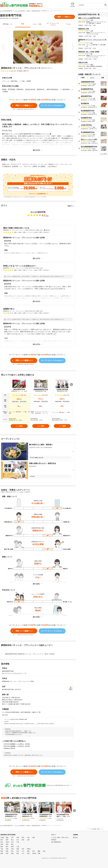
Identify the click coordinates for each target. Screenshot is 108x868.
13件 (92, 20)
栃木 (12, 844)
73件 (94, 98)
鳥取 (2, 851)
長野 (7, 840)
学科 (23, 24)
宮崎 (28, 853)
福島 (34, 838)
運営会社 (75, 838)
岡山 (12, 851)
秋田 (23, 838)
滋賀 (18, 849)
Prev (3, 47)
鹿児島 (34, 853)
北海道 (2, 838)
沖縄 (39, 853)
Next (73, 47)
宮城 (18, 838)
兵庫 (7, 849)
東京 (2, 842)
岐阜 (7, 847)
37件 (94, 106)
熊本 (18, 853)
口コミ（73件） (38, 24)
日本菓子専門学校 (86, 125)
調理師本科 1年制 (84, 29)
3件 (47, 216)
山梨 (28, 840)
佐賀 (7, 853)
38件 (92, 65)
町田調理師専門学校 (87, 89)
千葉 (18, 842)
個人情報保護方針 (56, 842)
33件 (94, 113)
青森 (7, 838)
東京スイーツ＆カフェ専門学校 (90, 140)
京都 (12, 849)
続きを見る (37, 150)
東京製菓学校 (85, 103)
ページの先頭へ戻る (94, 829)
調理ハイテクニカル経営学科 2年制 (89, 18)
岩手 (12, 838)
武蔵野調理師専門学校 (88, 82)
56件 (94, 127)
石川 (18, 840)
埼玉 (12, 842)
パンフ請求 (19, 426)
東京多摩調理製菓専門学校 (89, 147)
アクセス (68, 24)
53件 (94, 91)
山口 (23, 851)
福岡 (2, 853)
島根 (7, 851)
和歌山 (29, 849)
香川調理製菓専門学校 (88, 132)
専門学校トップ (7, 24)
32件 (94, 120)
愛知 (2, 847)
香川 (34, 851)
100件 (94, 84)
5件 (91, 54)
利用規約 (54, 840)
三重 (18, 847)
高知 (44, 851)
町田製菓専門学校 (86, 118)
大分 (23, 853)
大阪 (2, 849)
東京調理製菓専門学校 (88, 111)
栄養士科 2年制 (83, 62)
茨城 (2, 844)
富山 (12, 840)
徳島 (28, 851)
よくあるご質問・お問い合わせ (60, 838)
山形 (28, 838)
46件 (94, 134)
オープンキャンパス (53, 24)
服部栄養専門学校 (86, 96)
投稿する (70, 206)
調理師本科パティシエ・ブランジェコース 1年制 (92, 40)
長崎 (12, 853)
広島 (18, 851)
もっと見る (104, 154)
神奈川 (8, 842)
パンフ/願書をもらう (65, 17)
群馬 (7, 844)
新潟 (2, 840)
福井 (23, 840)
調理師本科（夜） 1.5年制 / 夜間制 (89, 52)
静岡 (12, 847)
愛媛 (39, 851)
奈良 (23, 849)
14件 (92, 31)
